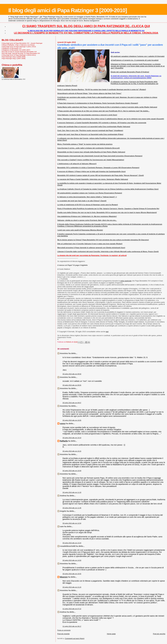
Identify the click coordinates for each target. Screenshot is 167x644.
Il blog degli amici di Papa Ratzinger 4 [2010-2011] (19, 55)
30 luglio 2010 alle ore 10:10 (72, 438)
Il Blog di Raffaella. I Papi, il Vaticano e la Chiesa (18, 45)
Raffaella (64, 441)
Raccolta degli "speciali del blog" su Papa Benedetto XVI (21, 53)
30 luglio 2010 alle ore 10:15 (72, 451)
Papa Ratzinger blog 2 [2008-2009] (14, 57)
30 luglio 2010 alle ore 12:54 (72, 523)
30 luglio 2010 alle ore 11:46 (72, 508)
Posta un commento (64, 630)
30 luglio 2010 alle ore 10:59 (72, 471)
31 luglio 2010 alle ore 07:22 (72, 609)
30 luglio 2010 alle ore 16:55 (72, 574)
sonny (63, 424)
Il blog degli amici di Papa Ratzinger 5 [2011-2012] (19, 47)
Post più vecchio (159, 634)
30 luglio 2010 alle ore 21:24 (72, 587)
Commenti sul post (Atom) (75, 638)
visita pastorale (126, 281)
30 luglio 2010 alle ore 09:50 (72, 374)
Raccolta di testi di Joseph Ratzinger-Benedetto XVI (19, 52)
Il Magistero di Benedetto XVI (12, 48)
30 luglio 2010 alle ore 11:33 (72, 492)
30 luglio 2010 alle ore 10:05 (72, 420)
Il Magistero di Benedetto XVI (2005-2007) (16, 50)
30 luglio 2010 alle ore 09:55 (72, 385)
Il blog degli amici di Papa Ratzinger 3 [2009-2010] (68, 10)
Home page (111, 634)
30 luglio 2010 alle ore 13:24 (72, 543)
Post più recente (63, 634)
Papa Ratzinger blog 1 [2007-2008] (14, 58)
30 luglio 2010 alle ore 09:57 (72, 403)
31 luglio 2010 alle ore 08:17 (72, 626)
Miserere (64, 577)
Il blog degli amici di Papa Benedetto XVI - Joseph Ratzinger (22, 43)
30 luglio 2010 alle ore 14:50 (72, 560)
